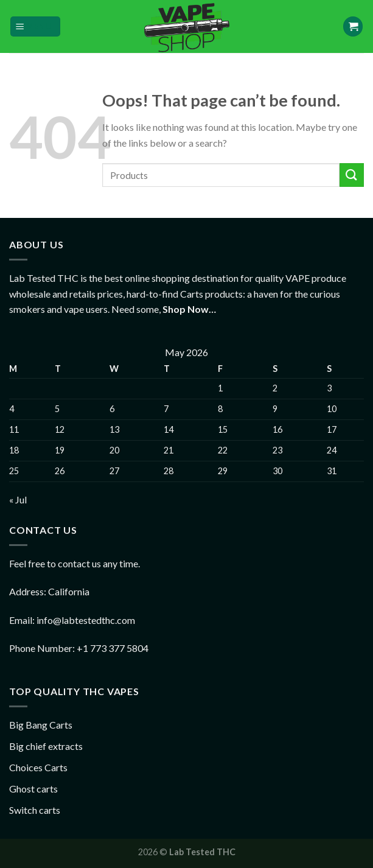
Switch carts (35, 810)
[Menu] (35, 26)
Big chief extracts (46, 746)
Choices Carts (38, 767)
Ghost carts (33, 789)
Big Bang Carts (41, 725)
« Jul (18, 499)
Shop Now (186, 309)
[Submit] (352, 175)
